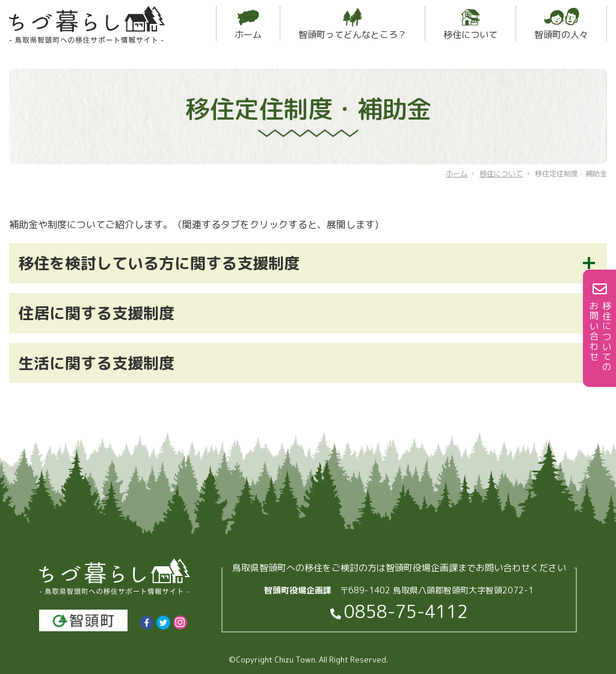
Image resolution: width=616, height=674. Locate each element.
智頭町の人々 (561, 24)
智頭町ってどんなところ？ (353, 24)
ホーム (248, 24)
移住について (470, 24)
